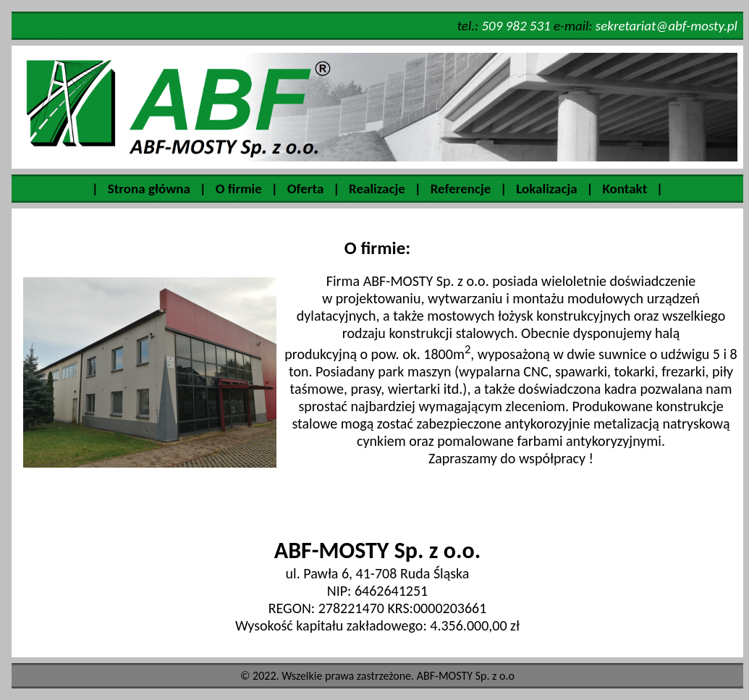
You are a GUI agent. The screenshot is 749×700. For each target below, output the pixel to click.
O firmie (239, 189)
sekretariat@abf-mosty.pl (667, 26)
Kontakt (625, 189)
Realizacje (377, 189)
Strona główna (149, 189)
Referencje (461, 189)
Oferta (306, 189)
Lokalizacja (546, 189)
